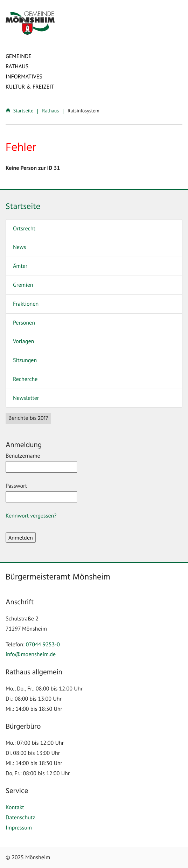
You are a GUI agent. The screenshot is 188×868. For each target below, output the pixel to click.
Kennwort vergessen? (31, 516)
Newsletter (26, 398)
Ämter (20, 266)
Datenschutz (20, 818)
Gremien (23, 285)
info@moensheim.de (31, 654)
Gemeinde (19, 56)
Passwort (41, 493)
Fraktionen (26, 304)
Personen (24, 323)
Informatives (24, 77)
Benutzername (41, 463)
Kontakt (15, 807)
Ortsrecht (24, 229)
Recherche (25, 379)
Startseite (20, 111)
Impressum (19, 828)
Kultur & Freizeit (30, 87)
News (19, 247)
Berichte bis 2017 (28, 418)
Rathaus (17, 67)
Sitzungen (25, 360)
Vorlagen (23, 341)
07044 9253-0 (43, 645)
